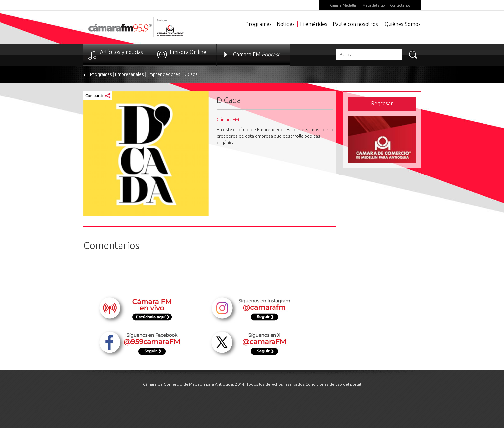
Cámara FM (256, 54)
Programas (258, 24)
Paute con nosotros (355, 24)
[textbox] (369, 55)
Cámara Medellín (344, 5)
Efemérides (314, 24)
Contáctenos (400, 5)
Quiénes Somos (403, 24)
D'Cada (190, 74)
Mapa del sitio (374, 5)
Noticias (286, 24)
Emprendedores (164, 74)
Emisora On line (188, 52)
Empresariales (129, 74)
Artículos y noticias (121, 52)
